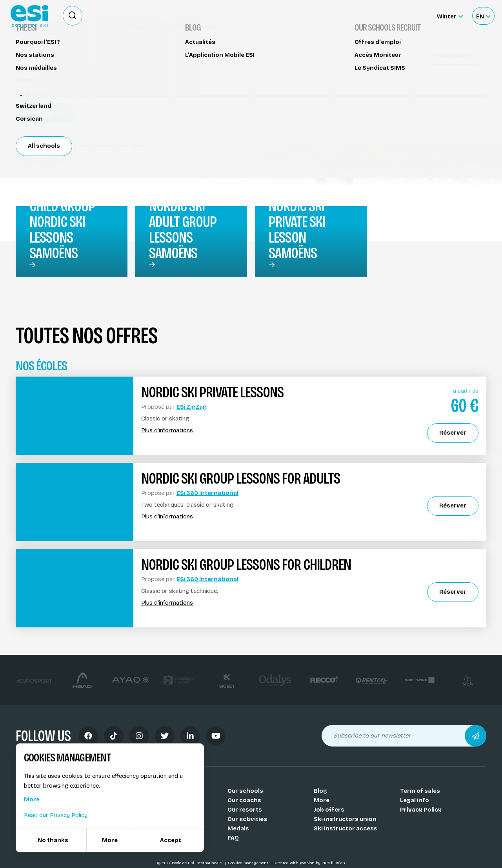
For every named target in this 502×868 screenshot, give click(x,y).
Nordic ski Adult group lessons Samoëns (183, 230)
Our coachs (244, 800)
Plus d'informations (167, 430)
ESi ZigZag (192, 407)
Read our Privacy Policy (56, 815)
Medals (238, 828)
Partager (427, 91)
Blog (320, 791)
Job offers (329, 810)
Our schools (245, 791)
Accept (171, 840)
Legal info (415, 800)
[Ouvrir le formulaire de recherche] (73, 16)
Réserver (428, 69)
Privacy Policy (421, 810)
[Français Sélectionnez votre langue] (483, 16)
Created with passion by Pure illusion (310, 863)
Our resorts (245, 810)
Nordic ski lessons (47, 54)
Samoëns (39, 159)
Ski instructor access (346, 828)
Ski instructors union (345, 819)
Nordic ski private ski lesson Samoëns (297, 230)
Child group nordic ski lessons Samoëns (62, 230)
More (322, 800)
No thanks (53, 840)
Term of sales (420, 791)
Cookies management (249, 863)
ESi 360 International (207, 493)
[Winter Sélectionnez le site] (450, 16)
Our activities (247, 819)
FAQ (233, 838)
